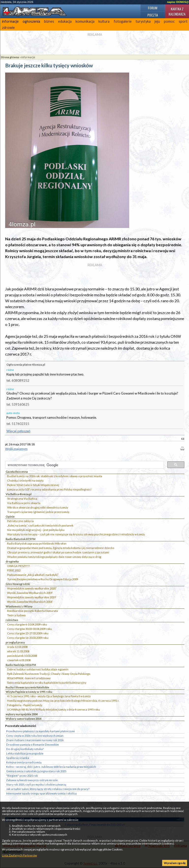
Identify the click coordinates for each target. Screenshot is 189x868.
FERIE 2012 (14, 570)
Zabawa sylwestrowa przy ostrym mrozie (32, 780)
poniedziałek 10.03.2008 (22, 656)
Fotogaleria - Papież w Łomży (25, 705)
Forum (153, 8)
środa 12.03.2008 (17, 647)
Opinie (10, 517)
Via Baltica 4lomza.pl (19, 494)
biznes (49, 21)
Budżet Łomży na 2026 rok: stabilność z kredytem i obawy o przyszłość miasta (55, 476)
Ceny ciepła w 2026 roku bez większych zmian (35, 736)
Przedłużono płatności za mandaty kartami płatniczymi (40, 731)
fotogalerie (123, 21)
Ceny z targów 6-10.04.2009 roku (27, 624)
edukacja (65, 21)
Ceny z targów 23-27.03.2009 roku (28, 633)
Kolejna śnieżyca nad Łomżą (24, 762)
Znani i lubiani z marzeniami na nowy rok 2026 (35, 740)
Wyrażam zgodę (175, 863)
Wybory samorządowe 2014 (24, 719)
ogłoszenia (31, 21)
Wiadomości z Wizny (19, 606)
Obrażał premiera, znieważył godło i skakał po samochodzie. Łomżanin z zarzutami (58, 552)
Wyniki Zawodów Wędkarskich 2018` (30, 602)
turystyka (143, 21)
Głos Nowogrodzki (18, 584)
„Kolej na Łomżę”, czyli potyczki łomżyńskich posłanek (40, 525)
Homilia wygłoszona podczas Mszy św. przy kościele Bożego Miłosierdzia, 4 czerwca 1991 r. (63, 701)
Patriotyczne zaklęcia (20, 521)
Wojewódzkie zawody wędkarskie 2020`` (32, 588)
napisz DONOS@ (178, 2)
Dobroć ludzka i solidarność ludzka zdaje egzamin (38, 669)
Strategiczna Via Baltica (22, 499)
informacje (10, 21)
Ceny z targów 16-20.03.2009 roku (28, 638)
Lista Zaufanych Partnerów (19, 855)
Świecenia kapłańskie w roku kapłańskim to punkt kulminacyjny (47, 683)
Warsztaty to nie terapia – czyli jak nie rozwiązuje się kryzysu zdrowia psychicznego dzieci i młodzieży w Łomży (76, 534)
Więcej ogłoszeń (18, 431)
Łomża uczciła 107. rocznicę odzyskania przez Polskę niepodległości (49, 489)
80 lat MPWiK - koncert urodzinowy (29, 678)
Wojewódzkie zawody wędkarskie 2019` (32, 597)
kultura (104, 21)
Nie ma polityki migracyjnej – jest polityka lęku (36, 530)
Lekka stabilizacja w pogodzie (25, 753)
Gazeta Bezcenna (17, 472)
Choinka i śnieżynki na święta (25, 481)
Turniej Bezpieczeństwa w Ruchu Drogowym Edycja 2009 (43, 579)
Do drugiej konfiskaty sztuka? (25, 749)
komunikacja (85, 21)
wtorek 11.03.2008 (18, 651)
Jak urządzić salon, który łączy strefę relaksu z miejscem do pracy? (48, 789)
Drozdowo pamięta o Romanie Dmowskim (32, 745)
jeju (157, 21)
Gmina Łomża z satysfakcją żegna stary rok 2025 (36, 771)
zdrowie (8, 28)
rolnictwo (12, 620)
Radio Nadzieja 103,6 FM (21, 665)
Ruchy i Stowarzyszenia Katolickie (27, 687)
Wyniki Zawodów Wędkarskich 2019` (30, 593)
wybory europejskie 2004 (22, 714)
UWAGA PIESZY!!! (18, 566)
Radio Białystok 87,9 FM (21, 539)
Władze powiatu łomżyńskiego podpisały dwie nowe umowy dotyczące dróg (54, 557)
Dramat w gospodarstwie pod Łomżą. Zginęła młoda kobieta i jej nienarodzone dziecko (61, 548)
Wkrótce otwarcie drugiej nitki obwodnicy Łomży (38, 507)
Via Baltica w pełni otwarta (24, 503)
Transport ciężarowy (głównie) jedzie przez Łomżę (38, 512)
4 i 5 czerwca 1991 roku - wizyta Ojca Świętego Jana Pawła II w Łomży (49, 696)
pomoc (169, 21)
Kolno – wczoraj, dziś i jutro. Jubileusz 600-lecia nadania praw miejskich (51, 767)
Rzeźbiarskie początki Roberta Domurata (32, 611)
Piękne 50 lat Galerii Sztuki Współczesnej (33, 485)
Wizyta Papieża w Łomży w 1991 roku (29, 692)
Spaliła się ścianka (18, 758)
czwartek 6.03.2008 (19, 660)
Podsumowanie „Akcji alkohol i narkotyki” (33, 575)
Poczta (153, 15)
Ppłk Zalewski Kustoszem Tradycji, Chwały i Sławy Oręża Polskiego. (49, 674)
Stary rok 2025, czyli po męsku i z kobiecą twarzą (36, 784)
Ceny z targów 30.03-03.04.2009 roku (30, 629)
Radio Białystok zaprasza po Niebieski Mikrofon (37, 543)
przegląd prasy (15, 642)
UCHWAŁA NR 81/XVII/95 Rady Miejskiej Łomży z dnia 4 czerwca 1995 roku (54, 709)
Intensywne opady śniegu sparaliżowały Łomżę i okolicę (41, 793)
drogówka (12, 561)
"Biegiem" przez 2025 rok (22, 776)
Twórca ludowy (16, 615)
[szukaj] (84, 465)
